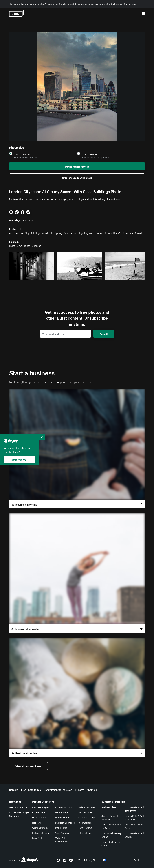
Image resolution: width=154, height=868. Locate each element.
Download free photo (77, 166)
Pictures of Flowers (42, 833)
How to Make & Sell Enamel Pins (134, 818)
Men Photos (61, 828)
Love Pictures (85, 828)
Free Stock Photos (18, 807)
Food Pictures (85, 812)
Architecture (16, 233)
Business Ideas (109, 807)
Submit (104, 334)
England (89, 233)
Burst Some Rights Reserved (25, 245)
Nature (129, 233)
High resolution (22, 154)
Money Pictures (63, 817)
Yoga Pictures (62, 833)
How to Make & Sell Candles (134, 835)
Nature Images (62, 812)
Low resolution (90, 154)
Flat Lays (36, 823)
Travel (44, 233)
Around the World (114, 233)
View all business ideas (28, 766)
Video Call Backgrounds (62, 840)
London (99, 233)
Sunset (138, 233)
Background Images (65, 823)
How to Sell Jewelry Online (111, 835)
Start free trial (19, 459)
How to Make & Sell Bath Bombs (134, 809)
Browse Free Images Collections (19, 814)
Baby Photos (38, 838)
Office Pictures (40, 817)
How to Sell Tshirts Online (111, 843)
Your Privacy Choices (92, 860)
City (27, 233)
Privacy (79, 789)
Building (35, 233)
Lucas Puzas (27, 220)
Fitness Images (86, 833)
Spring (59, 233)
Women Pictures (40, 828)
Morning (78, 233)
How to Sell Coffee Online (134, 826)
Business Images (41, 807)
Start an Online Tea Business (111, 818)
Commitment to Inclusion (58, 789)
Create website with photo (77, 177)
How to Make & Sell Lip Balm (111, 826)
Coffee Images (39, 812)
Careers (14, 789)
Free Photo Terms (31, 789)
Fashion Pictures (64, 807)
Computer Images (87, 817)
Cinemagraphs (85, 823)
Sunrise (68, 233)
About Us (92, 789)
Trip (51, 233)
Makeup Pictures (87, 807)
